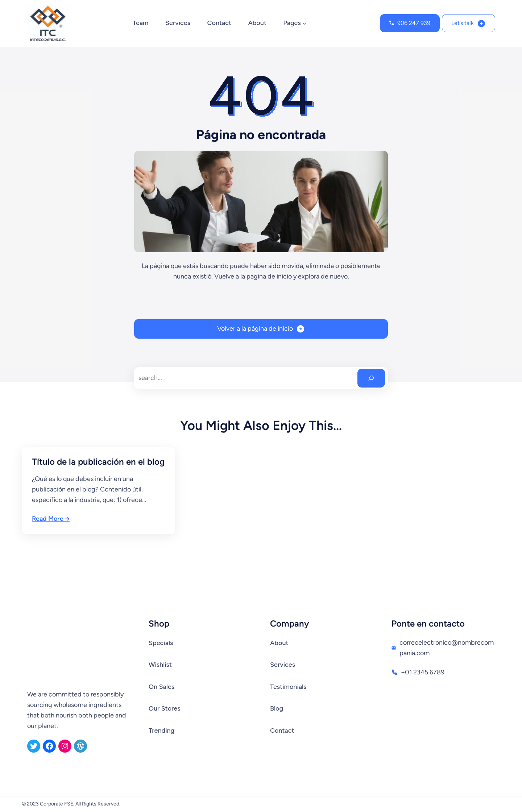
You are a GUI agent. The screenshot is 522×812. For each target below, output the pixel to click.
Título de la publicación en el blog (98, 462)
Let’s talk (463, 23)
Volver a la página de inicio (255, 328)
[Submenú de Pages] (304, 23)
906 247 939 (414, 23)
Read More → (51, 519)
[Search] (371, 378)
